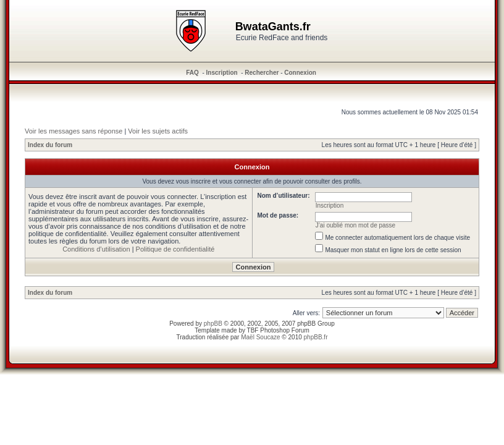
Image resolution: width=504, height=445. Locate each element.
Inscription (222, 73)
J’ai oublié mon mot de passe (356, 225)
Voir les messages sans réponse (73, 131)
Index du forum (50, 145)
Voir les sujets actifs (158, 131)
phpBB (213, 324)
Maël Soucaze (260, 337)
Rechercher (262, 73)
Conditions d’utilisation (96, 249)
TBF (253, 330)
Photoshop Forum (285, 330)
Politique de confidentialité (175, 249)
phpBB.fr (316, 337)
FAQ (192, 73)
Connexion (300, 73)
